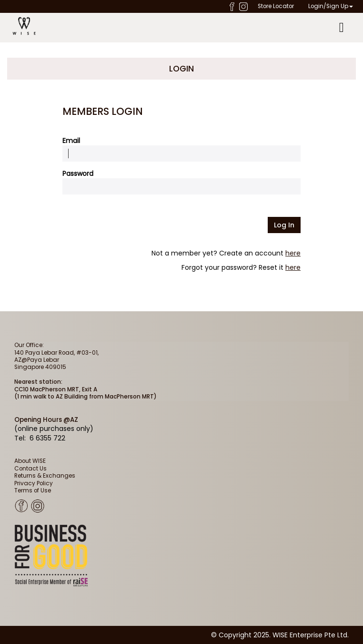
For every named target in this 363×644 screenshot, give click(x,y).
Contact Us (30, 469)
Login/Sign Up (331, 6)
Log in (284, 225)
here (293, 253)
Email (71, 141)
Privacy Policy (34, 483)
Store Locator (276, 6)
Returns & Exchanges (45, 476)
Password (78, 174)
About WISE (30, 461)
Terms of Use (33, 491)
